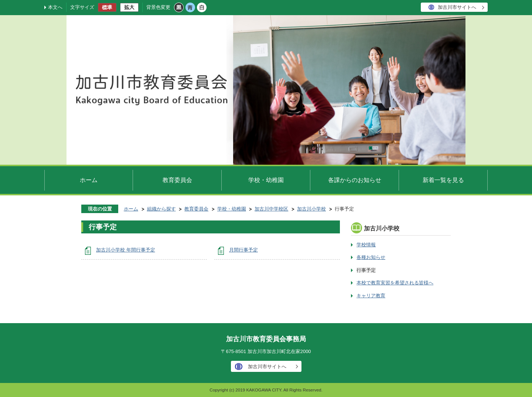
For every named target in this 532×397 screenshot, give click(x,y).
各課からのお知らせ (355, 180)
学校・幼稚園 (266, 180)
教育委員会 (177, 180)
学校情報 (366, 245)
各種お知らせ (371, 257)
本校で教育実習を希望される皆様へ (395, 283)
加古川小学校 (311, 209)
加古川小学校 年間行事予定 (126, 250)
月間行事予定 (243, 250)
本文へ (55, 7)
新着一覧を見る (443, 180)
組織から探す (161, 209)
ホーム (89, 180)
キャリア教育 (371, 296)
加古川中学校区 (271, 209)
